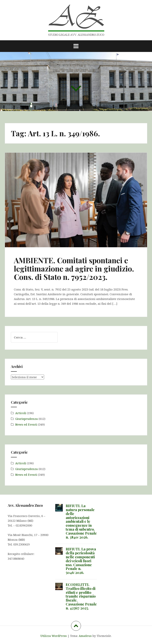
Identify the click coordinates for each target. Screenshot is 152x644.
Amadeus (85, 636)
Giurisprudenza (27, 419)
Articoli (21, 413)
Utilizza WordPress (54, 636)
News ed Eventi (26, 424)
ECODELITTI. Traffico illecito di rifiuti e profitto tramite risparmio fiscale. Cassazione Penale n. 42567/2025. (81, 596)
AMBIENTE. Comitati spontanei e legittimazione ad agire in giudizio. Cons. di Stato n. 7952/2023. (74, 268)
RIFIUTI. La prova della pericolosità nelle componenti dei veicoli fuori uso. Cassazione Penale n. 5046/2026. (81, 561)
